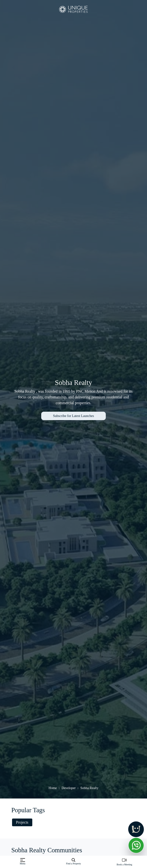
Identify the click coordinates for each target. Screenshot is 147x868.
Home (53, 788)
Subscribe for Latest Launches (73, 416)
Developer (68, 788)
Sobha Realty (89, 788)
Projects (22, 822)
